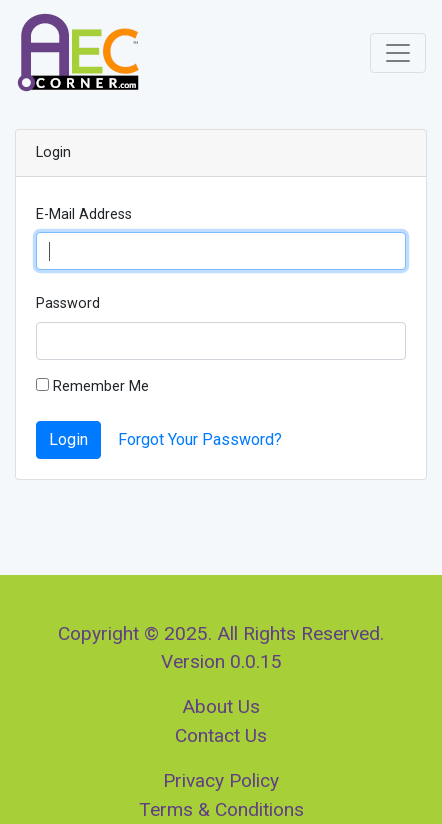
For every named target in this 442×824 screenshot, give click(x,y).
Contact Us (221, 735)
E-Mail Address (84, 214)
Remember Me (92, 386)
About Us (221, 706)
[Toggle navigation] (398, 53)
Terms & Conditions (221, 809)
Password (68, 303)
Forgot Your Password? (200, 439)
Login (68, 439)
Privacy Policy (221, 780)
